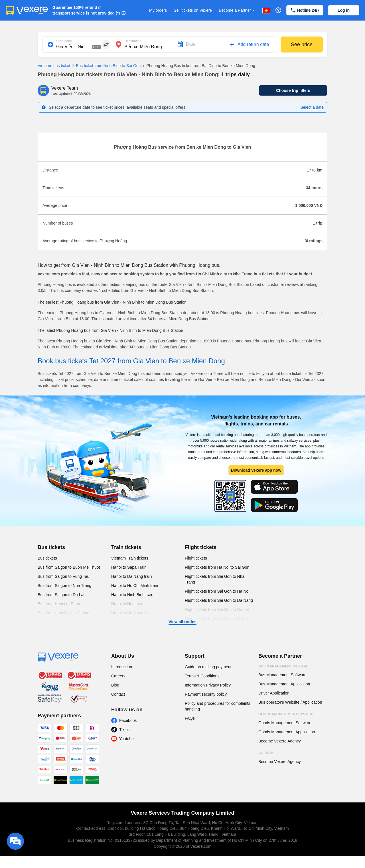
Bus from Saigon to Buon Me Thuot (69, 567)
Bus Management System (283, 666)
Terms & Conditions (202, 676)
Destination (133, 41)
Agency (266, 753)
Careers (118, 676)
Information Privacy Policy (208, 685)
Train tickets (126, 547)
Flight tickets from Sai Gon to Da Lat (217, 609)
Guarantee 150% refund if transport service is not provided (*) (86, 10)
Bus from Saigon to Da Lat (61, 595)
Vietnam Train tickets (130, 558)
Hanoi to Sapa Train (129, 567)
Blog (115, 685)
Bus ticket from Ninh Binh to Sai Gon (105, 66)
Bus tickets (51, 547)
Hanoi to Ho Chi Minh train (135, 586)
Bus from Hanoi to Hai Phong (63, 613)
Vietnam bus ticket (54, 66)
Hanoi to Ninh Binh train (132, 595)
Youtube (126, 739)
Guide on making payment (208, 667)
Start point (64, 41)
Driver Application (274, 693)
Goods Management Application (287, 732)
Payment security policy (206, 694)
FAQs (190, 718)
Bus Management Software (282, 675)
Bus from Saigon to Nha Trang (64, 586)
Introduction (122, 667)
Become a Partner (237, 10)
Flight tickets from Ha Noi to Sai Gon (217, 567)
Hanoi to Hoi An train (129, 613)
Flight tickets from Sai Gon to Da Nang (219, 600)
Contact (118, 694)
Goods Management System (285, 714)
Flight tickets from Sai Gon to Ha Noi (217, 591)
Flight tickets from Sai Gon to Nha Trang (215, 579)
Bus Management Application (284, 684)
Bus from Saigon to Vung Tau (63, 576)
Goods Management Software (285, 723)
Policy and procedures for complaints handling (218, 706)
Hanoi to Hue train (127, 604)
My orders (158, 10)
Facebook (128, 720)
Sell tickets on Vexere (193, 10)
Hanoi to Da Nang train (131, 576)
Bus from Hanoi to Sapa (59, 604)
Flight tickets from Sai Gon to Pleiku (216, 619)
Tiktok (124, 730)
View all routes (182, 622)
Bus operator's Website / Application (290, 702)
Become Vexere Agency (280, 741)
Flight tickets (201, 547)
